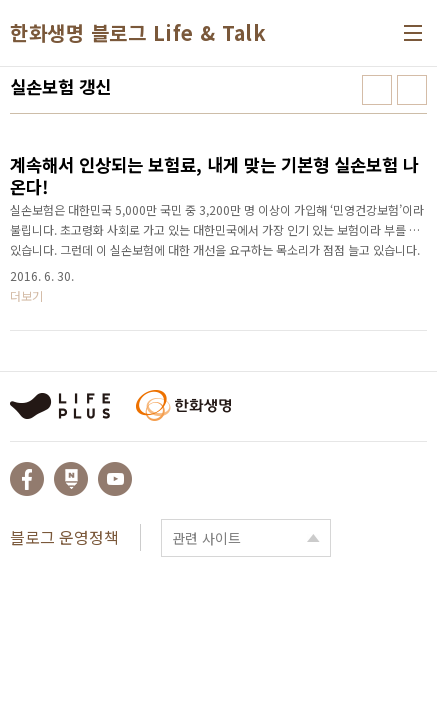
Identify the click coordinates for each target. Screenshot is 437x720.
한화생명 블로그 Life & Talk (138, 33)
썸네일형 (377, 90)
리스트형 (412, 90)
